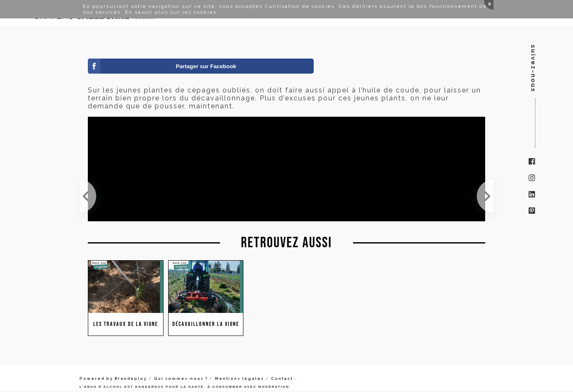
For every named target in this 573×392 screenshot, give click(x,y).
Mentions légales (239, 379)
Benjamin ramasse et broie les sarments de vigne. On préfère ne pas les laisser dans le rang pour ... (485, 196)
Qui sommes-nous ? (181, 379)
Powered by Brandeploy (113, 379)
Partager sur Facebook (206, 66)
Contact (282, 379)
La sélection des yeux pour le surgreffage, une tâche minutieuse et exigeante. (88, 196)
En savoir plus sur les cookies (171, 12)
